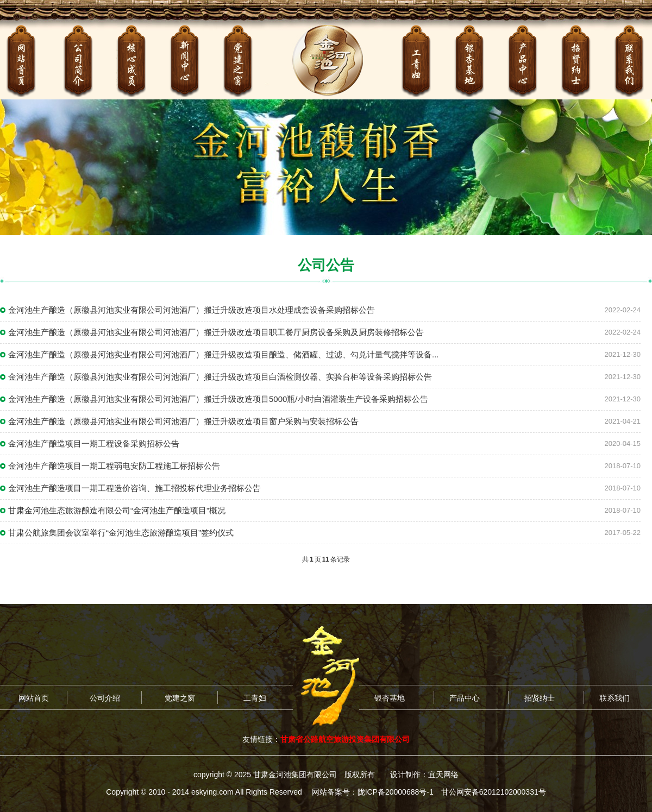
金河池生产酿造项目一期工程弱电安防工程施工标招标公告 (114, 466)
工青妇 (255, 698)
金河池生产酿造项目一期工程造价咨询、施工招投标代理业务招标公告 (134, 488)
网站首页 (34, 698)
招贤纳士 (540, 698)
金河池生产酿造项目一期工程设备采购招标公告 (94, 443)
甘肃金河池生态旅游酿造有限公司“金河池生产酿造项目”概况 (117, 510)
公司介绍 (105, 698)
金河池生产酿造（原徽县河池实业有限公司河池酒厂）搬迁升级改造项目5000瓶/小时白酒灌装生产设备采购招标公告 (218, 399)
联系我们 (615, 698)
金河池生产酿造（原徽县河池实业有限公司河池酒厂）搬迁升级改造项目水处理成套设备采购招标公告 (192, 310)
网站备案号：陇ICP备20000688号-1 (373, 792)
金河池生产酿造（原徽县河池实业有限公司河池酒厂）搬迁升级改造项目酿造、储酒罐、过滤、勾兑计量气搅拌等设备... (224, 354)
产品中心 (465, 698)
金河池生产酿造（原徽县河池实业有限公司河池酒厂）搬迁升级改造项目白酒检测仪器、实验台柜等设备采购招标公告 (220, 377)
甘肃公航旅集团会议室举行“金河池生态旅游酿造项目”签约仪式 (121, 533)
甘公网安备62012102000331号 (494, 792)
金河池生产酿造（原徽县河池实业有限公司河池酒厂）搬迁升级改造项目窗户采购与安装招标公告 (183, 421)
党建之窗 (180, 698)
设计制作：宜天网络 (424, 775)
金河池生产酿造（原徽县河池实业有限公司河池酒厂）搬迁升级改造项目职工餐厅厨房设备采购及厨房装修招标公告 (216, 332)
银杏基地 (390, 698)
